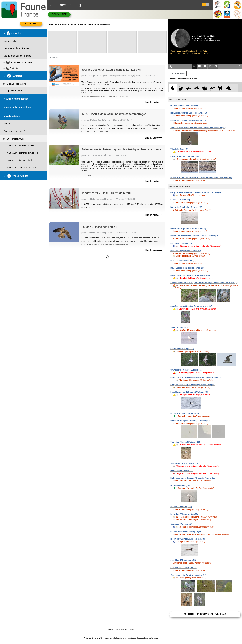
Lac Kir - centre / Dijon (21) (182, 349)
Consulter (59, 14)
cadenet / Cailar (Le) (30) (181, 507)
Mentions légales (114, 630)
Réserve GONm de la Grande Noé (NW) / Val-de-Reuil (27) (195, 377)
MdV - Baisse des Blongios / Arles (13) (187, 268)
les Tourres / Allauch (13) (181, 243)
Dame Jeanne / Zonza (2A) (182, 471)
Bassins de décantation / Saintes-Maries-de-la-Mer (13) (194, 236)
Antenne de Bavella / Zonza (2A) (184, 463)
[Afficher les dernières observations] (183, 79)
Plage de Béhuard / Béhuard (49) (185, 156)
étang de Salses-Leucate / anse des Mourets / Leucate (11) (196, 192)
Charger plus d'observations (205, 614)
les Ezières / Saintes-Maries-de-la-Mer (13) (189, 113)
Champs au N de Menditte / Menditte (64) (188, 575)
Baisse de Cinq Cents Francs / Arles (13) (188, 228)
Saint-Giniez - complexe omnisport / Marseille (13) (192, 275)
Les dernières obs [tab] (178, 73)
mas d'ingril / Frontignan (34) (183, 560)
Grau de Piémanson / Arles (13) (184, 106)
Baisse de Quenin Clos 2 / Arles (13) (186, 207)
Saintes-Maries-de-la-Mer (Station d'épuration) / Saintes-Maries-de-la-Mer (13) (204, 283)
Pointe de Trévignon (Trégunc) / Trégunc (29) (190, 421)
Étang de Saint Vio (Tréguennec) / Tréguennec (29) (192, 385)
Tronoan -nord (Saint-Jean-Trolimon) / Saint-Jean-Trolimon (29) (198, 128)
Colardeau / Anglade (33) (181, 524)
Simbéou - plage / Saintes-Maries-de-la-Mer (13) (191, 306)
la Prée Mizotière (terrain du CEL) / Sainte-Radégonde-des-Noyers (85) (201, 178)
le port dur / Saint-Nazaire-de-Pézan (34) (188, 539)
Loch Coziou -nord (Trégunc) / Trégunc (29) (189, 392)
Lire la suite (153, 102)
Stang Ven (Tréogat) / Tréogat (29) (185, 442)
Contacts (124, 630)
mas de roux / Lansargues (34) (184, 568)
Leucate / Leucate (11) (180, 200)
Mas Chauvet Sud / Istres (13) (183, 261)
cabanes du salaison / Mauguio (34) (186, 532)
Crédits (131, 630)
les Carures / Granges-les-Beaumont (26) (188, 120)
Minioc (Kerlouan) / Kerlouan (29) (185, 413)
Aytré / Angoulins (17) (180, 327)
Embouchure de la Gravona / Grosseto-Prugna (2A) (193, 478)
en (207, 5)
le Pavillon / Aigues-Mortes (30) (184, 514)
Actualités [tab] (54, 57)
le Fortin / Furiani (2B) (180, 485)
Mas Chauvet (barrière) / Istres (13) (186, 251)
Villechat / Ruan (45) (179, 149)
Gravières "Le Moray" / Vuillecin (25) (186, 370)
